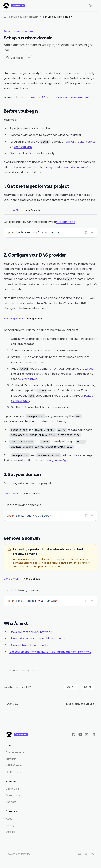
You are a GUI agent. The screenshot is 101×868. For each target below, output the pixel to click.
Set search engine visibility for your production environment (50, 652)
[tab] (11, 210)
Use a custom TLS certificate (29, 645)
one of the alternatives (80, 141)
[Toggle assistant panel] (91, 6)
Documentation (15, 752)
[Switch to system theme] (79, 854)
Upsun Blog (13, 789)
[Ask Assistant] (92, 233)
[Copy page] (15, 58)
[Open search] (84, 6)
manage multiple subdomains (63, 167)
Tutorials (11, 759)
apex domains (23, 147)
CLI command (66, 222)
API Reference (15, 765)
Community (13, 795)
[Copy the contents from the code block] (86, 233)
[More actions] (96, 6)
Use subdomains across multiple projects (37, 638)
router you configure (56, 460)
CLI (31, 153)
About (10, 819)
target (89, 368)
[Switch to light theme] (86, 854)
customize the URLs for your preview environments (56, 97)
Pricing (10, 825)
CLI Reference (15, 772)
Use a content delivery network (31, 632)
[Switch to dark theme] (93, 854)
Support (11, 802)
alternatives (29, 379)
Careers (11, 832)
